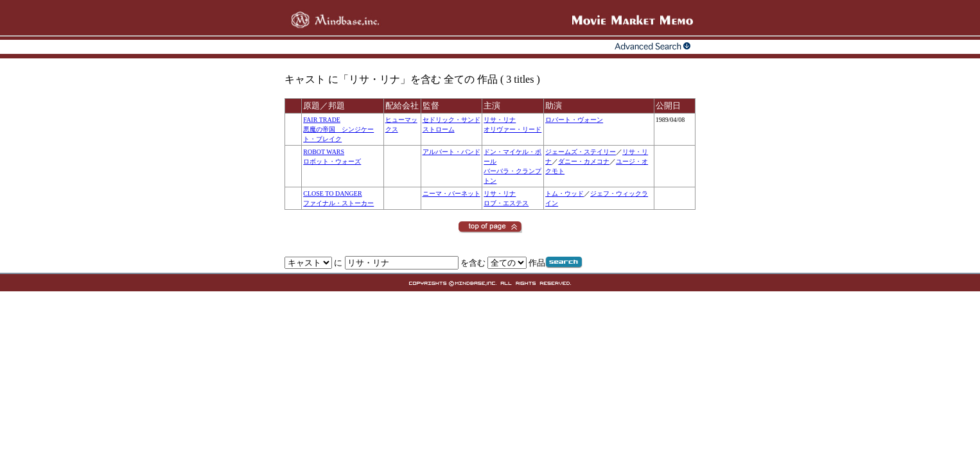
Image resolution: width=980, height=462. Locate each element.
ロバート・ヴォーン (574, 120)
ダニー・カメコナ (584, 161)
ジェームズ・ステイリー (581, 152)
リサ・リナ (500, 120)
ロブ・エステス (506, 203)
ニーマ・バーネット (451, 193)
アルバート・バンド (451, 152)
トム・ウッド (564, 193)
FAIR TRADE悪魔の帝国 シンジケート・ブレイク (338, 129)
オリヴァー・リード (512, 129)
